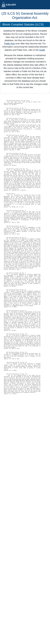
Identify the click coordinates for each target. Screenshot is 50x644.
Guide (42, 50)
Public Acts (9, 44)
